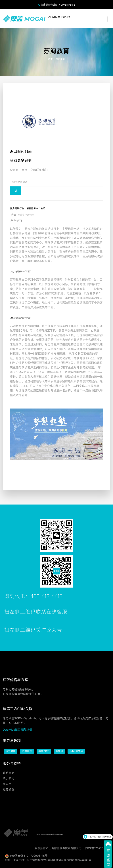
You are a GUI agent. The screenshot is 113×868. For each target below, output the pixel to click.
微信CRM (44, 751)
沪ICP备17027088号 (97, 848)
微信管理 (27, 751)
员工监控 (11, 751)
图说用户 (9, 784)
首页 (50, 59)
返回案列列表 (21, 151)
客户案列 (60, 59)
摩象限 (59, 751)
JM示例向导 (76, 751)
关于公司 (9, 778)
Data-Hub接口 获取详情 (17, 729)
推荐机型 (9, 789)
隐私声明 (9, 773)
